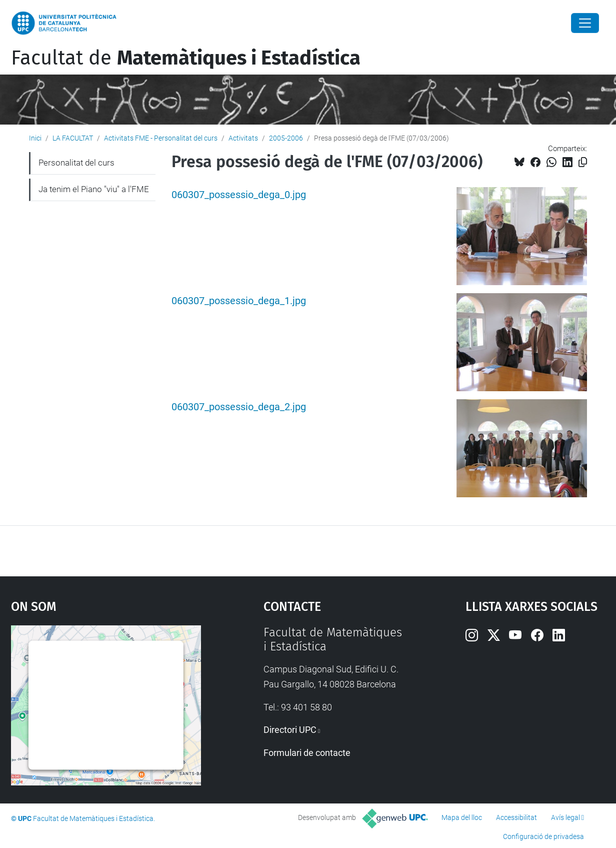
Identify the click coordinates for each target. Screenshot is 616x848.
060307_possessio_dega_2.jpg (239, 407)
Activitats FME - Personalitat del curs (161, 138)
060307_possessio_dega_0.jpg (239, 195)
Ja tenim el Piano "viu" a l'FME (94, 189)
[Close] (585, 23)
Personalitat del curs (76, 163)
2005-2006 (286, 138)
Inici (35, 138)
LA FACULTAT (73, 138)
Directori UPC (290, 730)
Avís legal (565, 817)
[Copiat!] (583, 162)
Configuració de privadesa (543, 836)
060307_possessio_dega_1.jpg (239, 301)
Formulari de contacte (307, 753)
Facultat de (186, 58)
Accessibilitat (516, 817)
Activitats (243, 138)
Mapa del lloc (462, 817)
